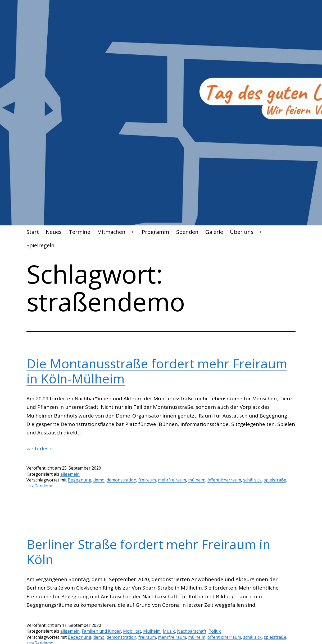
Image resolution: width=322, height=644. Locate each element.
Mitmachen (111, 232)
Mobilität (132, 631)
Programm (155, 232)
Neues (54, 232)
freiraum (147, 480)
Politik (215, 631)
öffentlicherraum (224, 480)
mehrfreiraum (172, 480)
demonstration (121, 480)
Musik (169, 631)
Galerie (214, 232)
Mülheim (152, 631)
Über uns (242, 232)
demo (99, 480)
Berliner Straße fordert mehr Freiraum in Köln (148, 552)
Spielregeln (40, 245)
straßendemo (40, 486)
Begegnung (80, 480)
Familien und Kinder (101, 631)
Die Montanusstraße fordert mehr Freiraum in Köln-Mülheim (157, 371)
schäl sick (252, 480)
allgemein (70, 474)
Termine (80, 232)
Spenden (187, 232)
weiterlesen (40, 448)
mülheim (197, 480)
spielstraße (275, 480)
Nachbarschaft (192, 631)
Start (33, 232)
